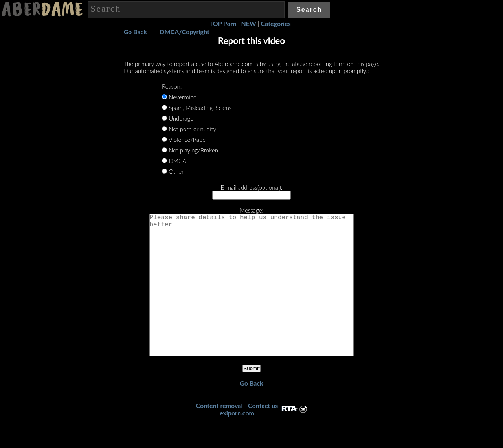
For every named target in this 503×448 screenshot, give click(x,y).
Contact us (263, 437)
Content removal (219, 437)
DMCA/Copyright (184, 32)
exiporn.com (237, 444)
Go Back (135, 32)
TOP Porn (223, 23)
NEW (249, 23)
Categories (276, 23)
